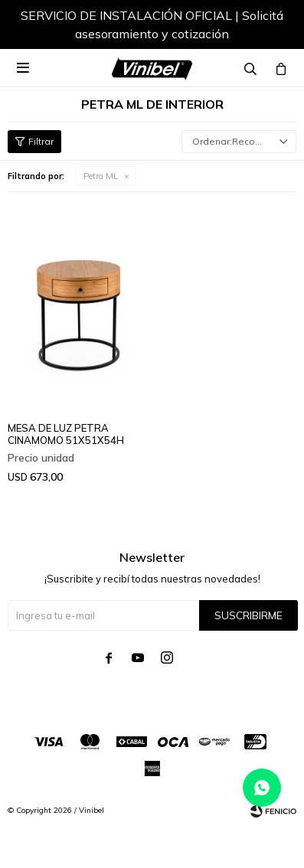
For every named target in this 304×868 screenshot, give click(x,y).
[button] (270, 27)
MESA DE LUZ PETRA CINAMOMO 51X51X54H (66, 434)
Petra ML (101, 176)
